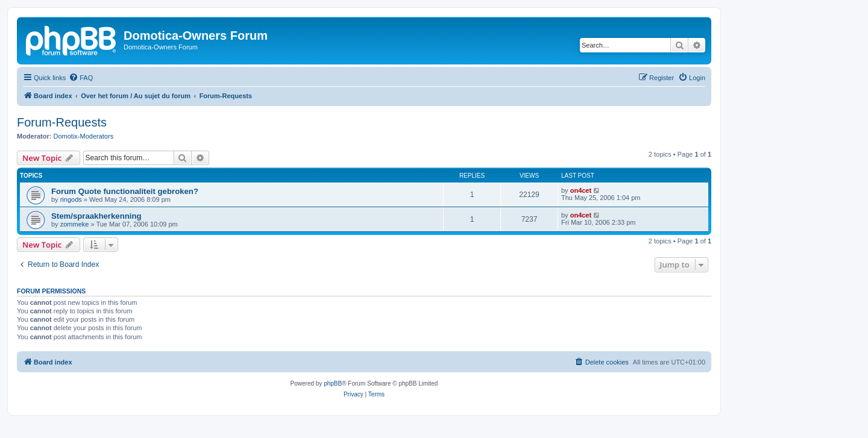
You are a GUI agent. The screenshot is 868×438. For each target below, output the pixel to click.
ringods (71, 199)
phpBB (333, 383)
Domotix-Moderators (84, 136)
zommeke (75, 224)
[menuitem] (81, 78)
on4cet (581, 190)
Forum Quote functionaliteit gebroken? (125, 191)
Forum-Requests (62, 122)
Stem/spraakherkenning (96, 216)
